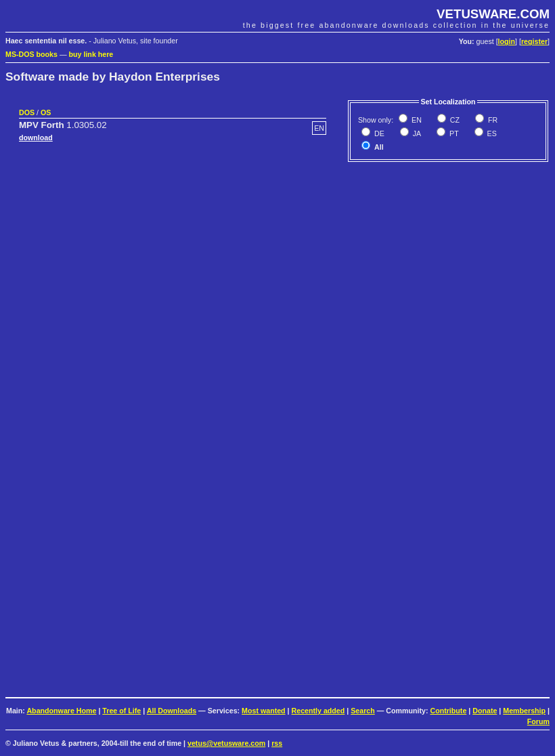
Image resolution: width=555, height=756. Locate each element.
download (36, 138)
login (507, 41)
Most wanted (264, 711)
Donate (485, 711)
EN (416, 120)
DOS (27, 112)
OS (46, 112)
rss (277, 743)
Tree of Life (121, 711)
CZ (454, 120)
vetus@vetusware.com (226, 743)
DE (378, 133)
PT (453, 133)
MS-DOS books (31, 54)
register (534, 41)
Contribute (448, 711)
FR (492, 120)
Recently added (318, 711)
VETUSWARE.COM (493, 14)
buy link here (91, 54)
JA (416, 133)
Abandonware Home (61, 711)
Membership (524, 711)
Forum (538, 721)
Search (363, 711)
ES (491, 133)
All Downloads (172, 711)
